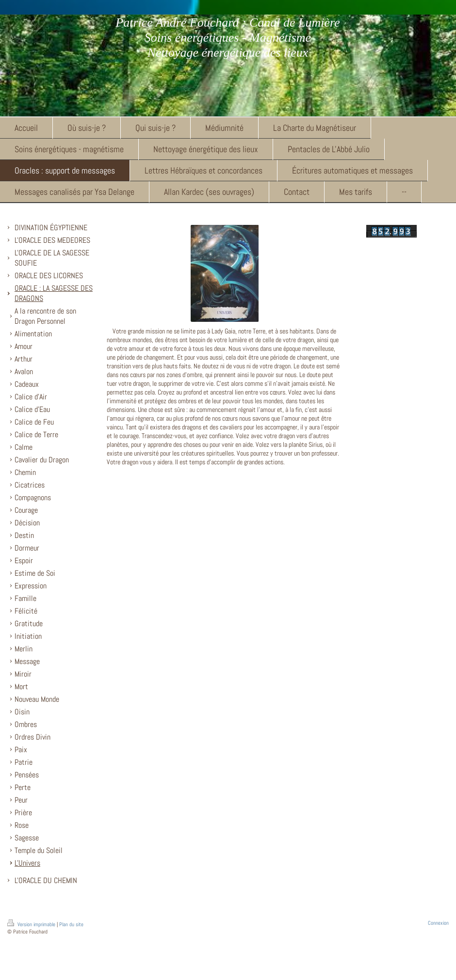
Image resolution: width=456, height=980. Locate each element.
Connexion (438, 923)
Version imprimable (32, 924)
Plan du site (71, 924)
